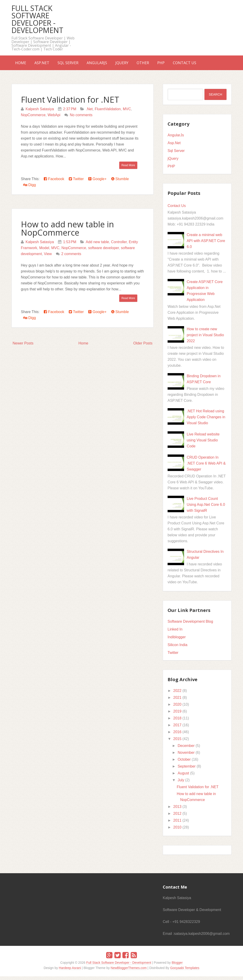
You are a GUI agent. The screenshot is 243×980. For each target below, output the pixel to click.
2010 (177, 831)
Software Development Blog (190, 625)
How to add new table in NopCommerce (67, 232)
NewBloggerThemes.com (129, 972)
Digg (29, 189)
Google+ (97, 183)
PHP (185, 65)
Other (163, 65)
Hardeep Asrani (70, 972)
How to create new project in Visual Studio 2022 (205, 339)
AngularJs (110, 65)
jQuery (138, 65)
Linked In (175, 633)
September (187, 770)
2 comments (71, 257)
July (181, 784)
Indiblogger (177, 641)
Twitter (76, 183)
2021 (177, 701)
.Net (89, 113)
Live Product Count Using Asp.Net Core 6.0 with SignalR (206, 508)
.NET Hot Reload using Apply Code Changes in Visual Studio (206, 421)
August (183, 777)
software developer (103, 252)
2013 (177, 810)
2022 (177, 694)
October (184, 763)
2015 (177, 742)
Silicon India (177, 648)
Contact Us (212, 65)
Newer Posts (23, 347)
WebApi (54, 119)
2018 (177, 722)
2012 (177, 817)
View (48, 257)
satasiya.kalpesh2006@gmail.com (202, 937)
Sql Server (77, 65)
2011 (177, 824)
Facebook (54, 183)
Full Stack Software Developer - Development (37, 19)
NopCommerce (33, 119)
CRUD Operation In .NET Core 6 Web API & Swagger (206, 467)
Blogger (177, 966)
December (186, 749)
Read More (128, 169)
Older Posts (143, 347)
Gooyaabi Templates (185, 972)
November (186, 756)
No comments (81, 119)
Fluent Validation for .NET (70, 103)
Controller (119, 246)
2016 (177, 736)
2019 (177, 715)
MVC (127, 113)
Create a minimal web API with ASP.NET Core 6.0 (206, 244)
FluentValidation (108, 113)
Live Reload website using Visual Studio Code (203, 444)
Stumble (120, 183)
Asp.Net (47, 65)
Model (44, 252)
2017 (177, 729)
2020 (177, 708)
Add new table (97, 246)
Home (22, 65)
